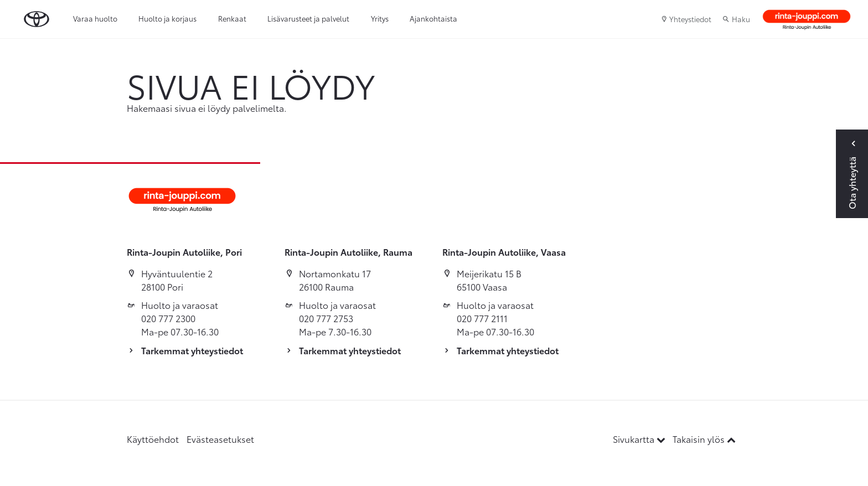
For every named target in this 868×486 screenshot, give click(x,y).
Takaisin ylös (704, 439)
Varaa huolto (95, 18)
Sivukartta (640, 439)
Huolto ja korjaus (167, 18)
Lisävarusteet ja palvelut (308, 18)
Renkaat (232, 18)
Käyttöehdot (153, 439)
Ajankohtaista (433, 18)
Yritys (380, 18)
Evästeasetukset (220, 439)
